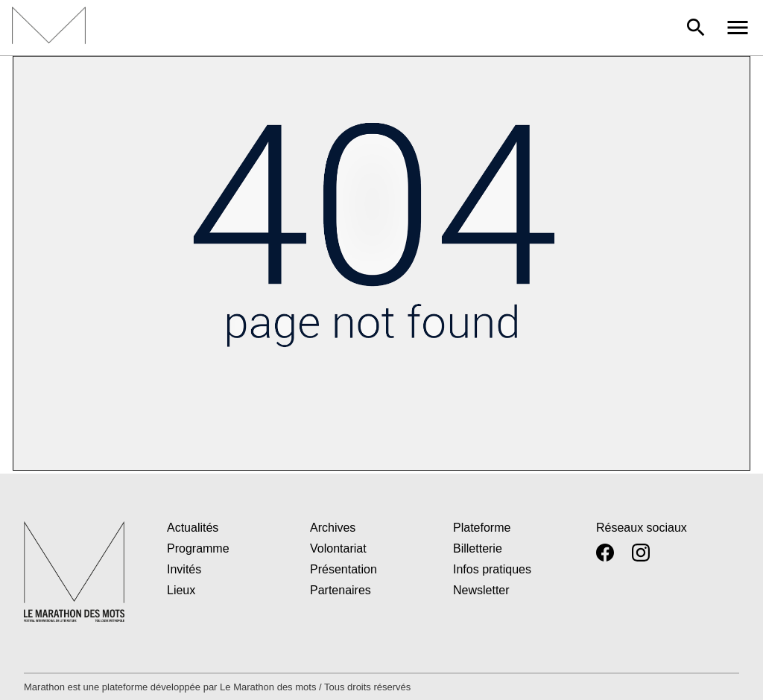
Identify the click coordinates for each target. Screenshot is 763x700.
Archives (333, 528)
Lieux (181, 590)
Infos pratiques (492, 569)
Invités (184, 569)
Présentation (343, 569)
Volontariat (338, 548)
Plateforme (482, 528)
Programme (198, 548)
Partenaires (341, 590)
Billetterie (478, 548)
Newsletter (481, 590)
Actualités (193, 528)
